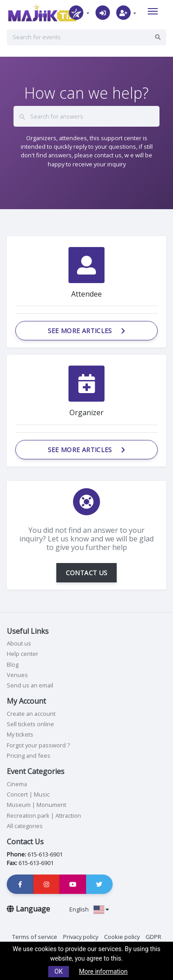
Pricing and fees (29, 756)
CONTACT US (87, 573)
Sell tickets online (30, 724)
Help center (23, 654)
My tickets (20, 734)
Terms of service (35, 937)
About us (19, 643)
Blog (13, 664)
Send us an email (30, 685)
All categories (25, 826)
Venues (17, 675)
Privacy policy (81, 937)
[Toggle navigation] (153, 11)
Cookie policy (122, 937)
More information (103, 971)
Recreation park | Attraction (44, 815)
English (89, 909)
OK (59, 971)
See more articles (87, 331)
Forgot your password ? (38, 745)
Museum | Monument (36, 805)
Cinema (17, 784)
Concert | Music (28, 794)
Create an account (31, 714)
